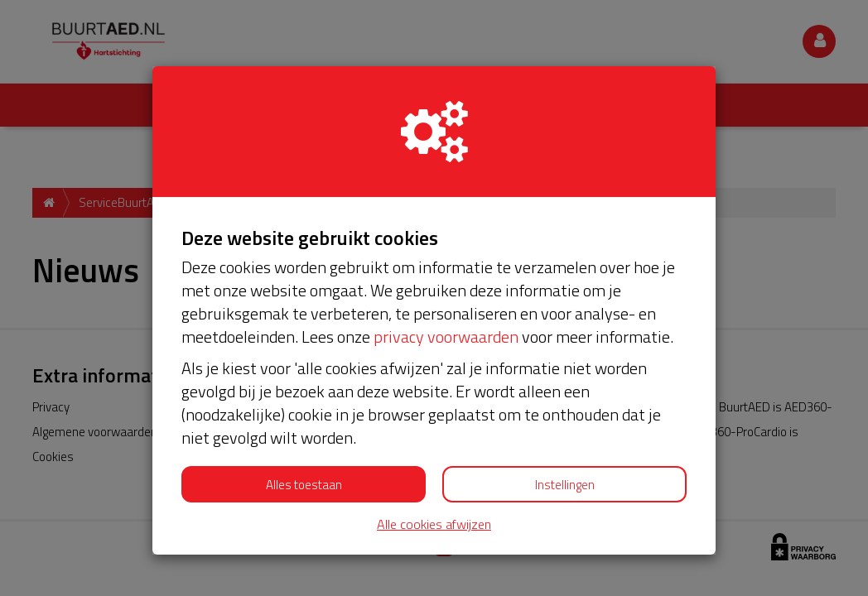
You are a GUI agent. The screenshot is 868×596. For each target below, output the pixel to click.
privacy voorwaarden (446, 336)
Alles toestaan (304, 485)
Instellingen (565, 485)
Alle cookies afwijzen (434, 524)
